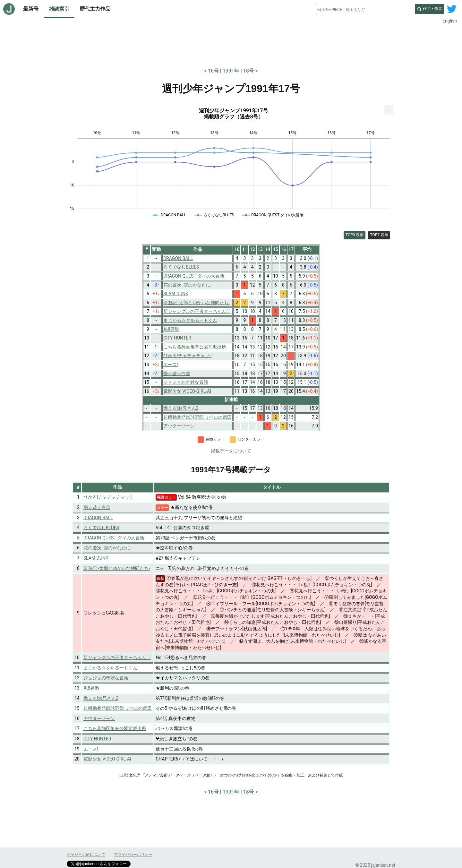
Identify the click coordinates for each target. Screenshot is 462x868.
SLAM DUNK (96, 558)
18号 (249, 71)
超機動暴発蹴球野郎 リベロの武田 (118, 708)
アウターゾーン (99, 718)
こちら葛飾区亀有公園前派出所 (115, 728)
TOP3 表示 (355, 235)
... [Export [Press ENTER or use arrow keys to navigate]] (389, 108)
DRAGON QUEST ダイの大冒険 (114, 538)
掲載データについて (231, 451)
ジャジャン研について (86, 855)
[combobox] (365, 9)
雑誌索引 (59, 9)
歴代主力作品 (95, 9)
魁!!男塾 (91, 688)
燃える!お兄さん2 (101, 698)
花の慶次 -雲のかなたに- (108, 548)
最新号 (31, 9)
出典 (123, 775)
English (450, 21)
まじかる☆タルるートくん (110, 668)
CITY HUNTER (97, 739)
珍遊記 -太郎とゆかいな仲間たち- (117, 568)
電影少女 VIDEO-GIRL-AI (107, 759)
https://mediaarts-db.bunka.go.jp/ (249, 775)
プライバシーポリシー (133, 855)
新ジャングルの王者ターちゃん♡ (117, 657)
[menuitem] (389, 110)
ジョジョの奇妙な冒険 (106, 678)
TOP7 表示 (379, 235)
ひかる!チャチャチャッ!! (108, 497)
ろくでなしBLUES (101, 528)
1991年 (231, 71)
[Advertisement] (231, 44)
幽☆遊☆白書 (97, 507)
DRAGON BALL (98, 518)
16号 (214, 71)
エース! (91, 749)
